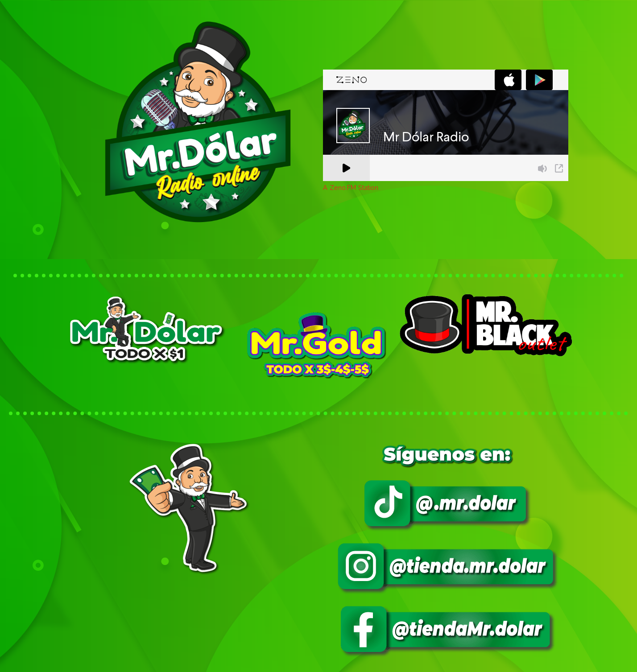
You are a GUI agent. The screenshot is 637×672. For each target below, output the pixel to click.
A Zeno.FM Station (351, 188)
